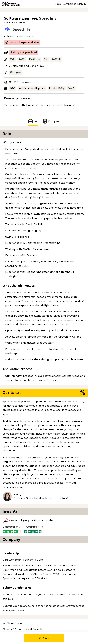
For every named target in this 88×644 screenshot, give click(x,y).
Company (51, 121)
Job (33, 121)
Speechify (48, 18)
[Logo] (11, 4)
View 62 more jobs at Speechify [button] (24, 629)
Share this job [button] (13, 623)
